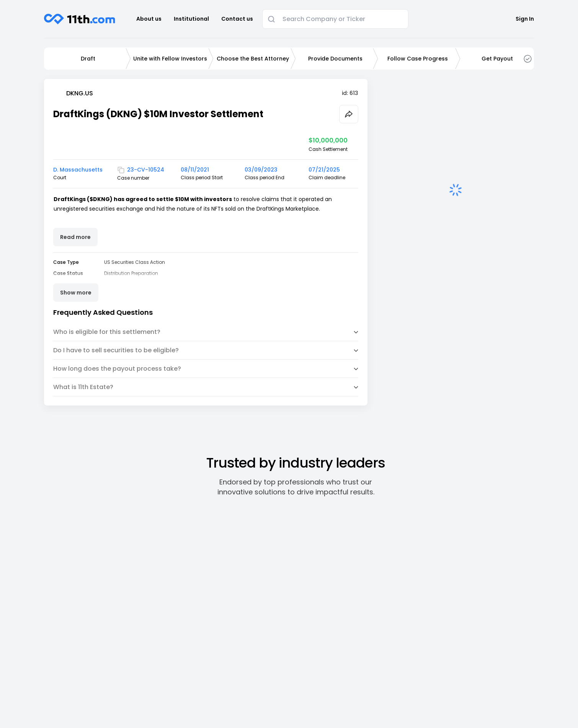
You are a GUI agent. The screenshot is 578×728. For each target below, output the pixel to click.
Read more (75, 237)
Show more (76, 293)
